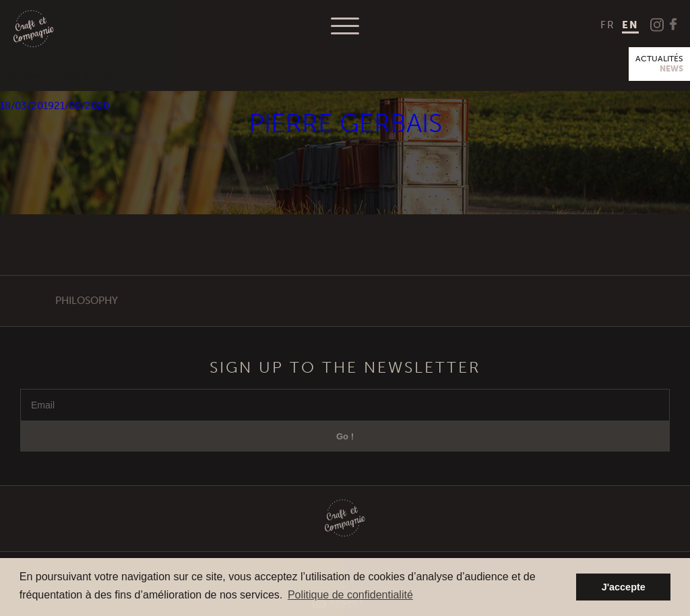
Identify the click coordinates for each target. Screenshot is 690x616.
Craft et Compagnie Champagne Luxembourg (34, 29)
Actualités (659, 64)
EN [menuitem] (630, 25)
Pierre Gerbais (345, 124)
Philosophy (87, 301)
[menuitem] (608, 25)
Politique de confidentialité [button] (350, 595)
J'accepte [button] (624, 587)
